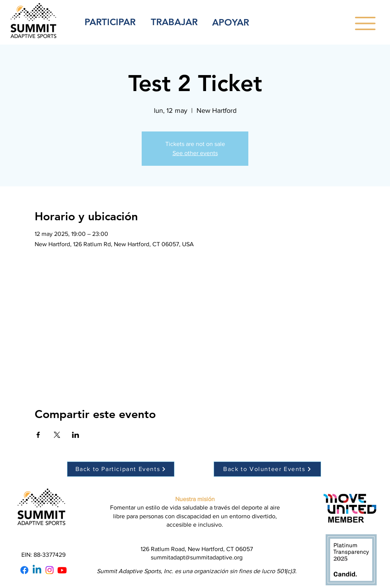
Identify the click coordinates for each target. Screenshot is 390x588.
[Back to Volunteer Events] (267, 469)
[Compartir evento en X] (57, 435)
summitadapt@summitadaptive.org (197, 557)
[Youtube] (62, 570)
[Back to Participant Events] (121, 469)
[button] (365, 23)
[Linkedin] (37, 570)
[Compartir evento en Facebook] (38, 435)
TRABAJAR (174, 22)
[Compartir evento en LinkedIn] (76, 435)
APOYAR (231, 22)
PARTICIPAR (110, 22)
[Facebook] (24, 570)
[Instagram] (50, 570)
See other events (195, 153)
